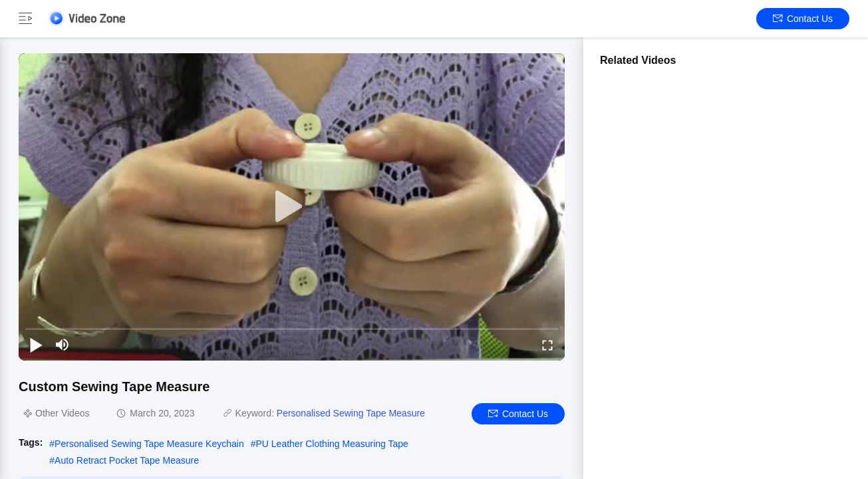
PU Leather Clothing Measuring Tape (332, 444)
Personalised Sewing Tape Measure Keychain (149, 444)
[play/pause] (36, 345)
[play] (292, 207)
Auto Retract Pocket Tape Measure (127, 460)
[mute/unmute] (63, 345)
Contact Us (803, 19)
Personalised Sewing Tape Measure (351, 413)
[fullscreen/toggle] (547, 345)
